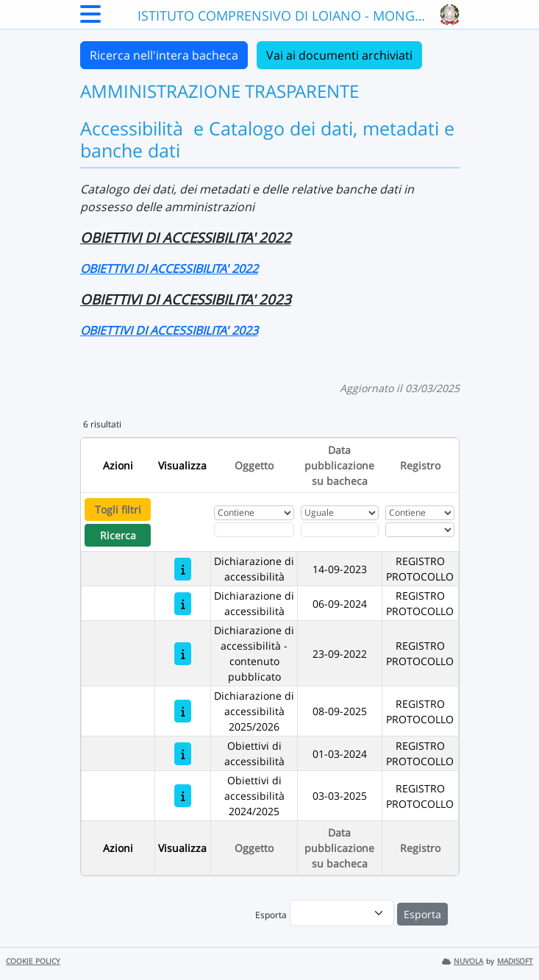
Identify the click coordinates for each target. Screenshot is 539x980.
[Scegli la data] (339, 530)
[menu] (342, 913)
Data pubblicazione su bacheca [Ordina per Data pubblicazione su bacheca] (339, 465)
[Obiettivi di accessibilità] (183, 754)
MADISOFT (515, 961)
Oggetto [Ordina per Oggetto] (254, 465)
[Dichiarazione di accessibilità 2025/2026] (183, 711)
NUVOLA (463, 961)
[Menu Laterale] (90, 18)
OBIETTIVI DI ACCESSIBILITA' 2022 (169, 269)
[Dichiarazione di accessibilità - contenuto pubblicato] (183, 654)
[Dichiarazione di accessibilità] (183, 569)
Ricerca (118, 535)
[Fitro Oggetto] (254, 530)
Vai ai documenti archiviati (339, 55)
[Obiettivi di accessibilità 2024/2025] (183, 796)
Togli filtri (118, 509)
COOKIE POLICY (33, 961)
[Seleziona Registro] (420, 530)
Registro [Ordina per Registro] (420, 465)
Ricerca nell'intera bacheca (164, 55)
